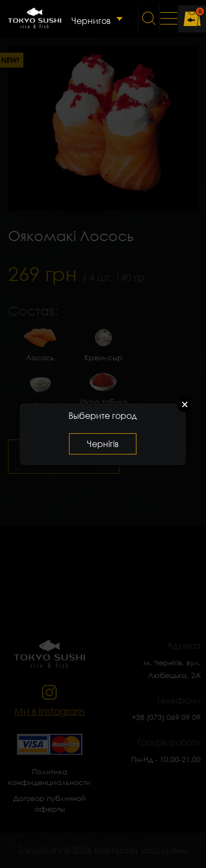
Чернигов (91, 21)
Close (185, 404)
